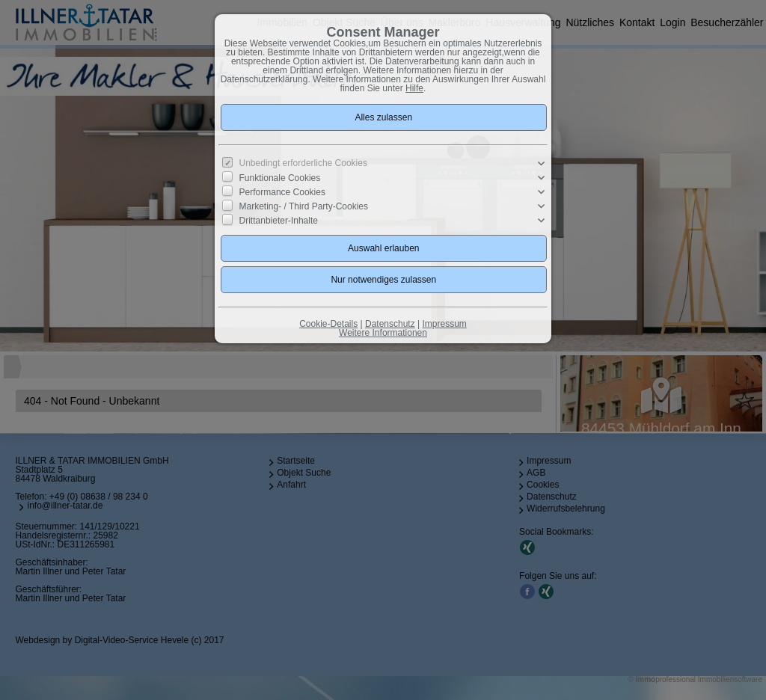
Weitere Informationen (383, 333)
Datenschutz (390, 324)
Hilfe (414, 88)
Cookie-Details (328, 324)
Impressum (444, 324)
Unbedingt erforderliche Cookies (303, 163)
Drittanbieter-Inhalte (279, 221)
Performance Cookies (282, 192)
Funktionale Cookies (280, 178)
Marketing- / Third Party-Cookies (304, 206)
